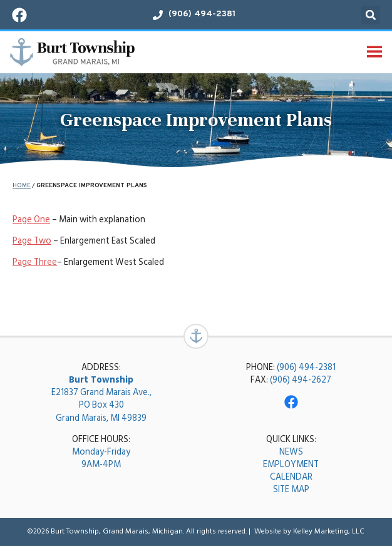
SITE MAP (291, 489)
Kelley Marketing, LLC (329, 531)
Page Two (32, 241)
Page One (31, 219)
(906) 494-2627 (301, 380)
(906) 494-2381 (306, 367)
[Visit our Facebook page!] (19, 15)
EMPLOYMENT (291, 464)
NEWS (291, 452)
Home (22, 186)
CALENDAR (291, 477)
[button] (371, 15)
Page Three (35, 262)
